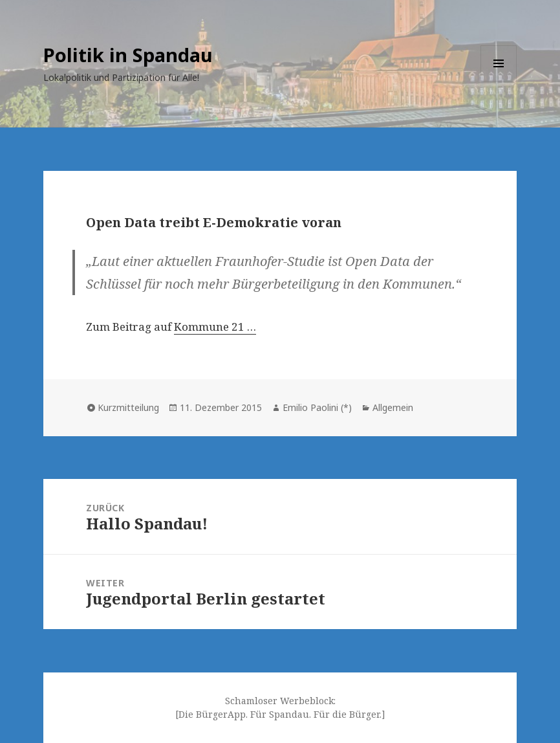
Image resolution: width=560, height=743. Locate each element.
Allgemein (393, 407)
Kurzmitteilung (128, 407)
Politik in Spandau (128, 55)
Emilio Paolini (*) (317, 407)
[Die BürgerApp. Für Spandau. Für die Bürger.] (280, 714)
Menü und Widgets (499, 81)
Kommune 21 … (215, 327)
